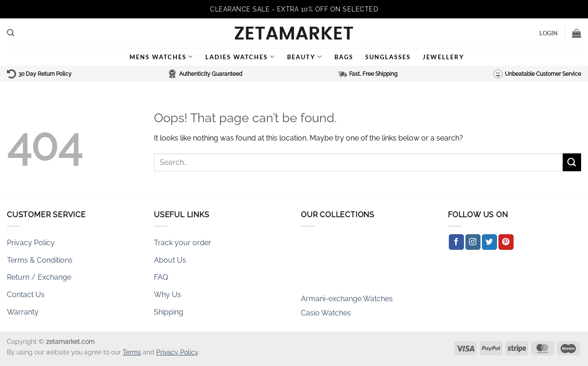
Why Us (167, 295)
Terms (132, 352)
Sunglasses (388, 57)
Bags (344, 57)
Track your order (183, 243)
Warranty (23, 312)
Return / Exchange (39, 277)
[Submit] (572, 162)
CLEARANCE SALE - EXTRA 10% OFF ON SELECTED (294, 9)
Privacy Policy (31, 243)
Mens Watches (161, 57)
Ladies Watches (240, 57)
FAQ (161, 277)
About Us (170, 260)
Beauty (305, 57)
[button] (11, 33)
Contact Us (26, 295)
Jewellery (444, 57)
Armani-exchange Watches (347, 301)
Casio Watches (326, 316)
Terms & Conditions (40, 260)
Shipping (169, 312)
